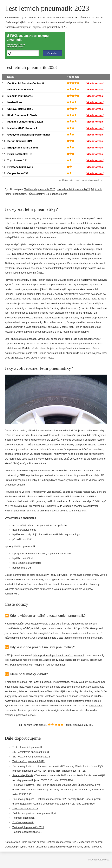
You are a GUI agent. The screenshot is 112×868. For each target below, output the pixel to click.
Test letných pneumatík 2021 (28, 827)
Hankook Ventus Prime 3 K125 (25, 122)
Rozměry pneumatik (23, 818)
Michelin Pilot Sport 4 (20, 96)
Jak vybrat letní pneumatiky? (73, 189)
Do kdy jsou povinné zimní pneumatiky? (34, 813)
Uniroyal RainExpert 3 (20, 109)
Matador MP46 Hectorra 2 (22, 128)
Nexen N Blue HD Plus (20, 90)
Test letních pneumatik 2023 (40, 189)
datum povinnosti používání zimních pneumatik (58, 655)
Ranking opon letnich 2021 (27, 832)
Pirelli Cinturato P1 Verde (22, 115)
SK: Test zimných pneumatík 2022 (31, 757)
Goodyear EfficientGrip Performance (29, 135)
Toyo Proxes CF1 (17, 160)
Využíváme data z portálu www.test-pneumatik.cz (80, 180)
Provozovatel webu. (99, 860)
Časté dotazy (36, 194)
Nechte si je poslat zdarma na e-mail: (16, 46)
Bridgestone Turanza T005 (23, 148)
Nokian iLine (15, 102)
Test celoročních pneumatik (27, 747)
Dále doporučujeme (56, 194)
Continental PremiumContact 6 (26, 83)
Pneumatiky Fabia (22, 766)
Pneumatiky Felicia (23, 775)
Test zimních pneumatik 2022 (29, 761)
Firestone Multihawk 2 (20, 167)
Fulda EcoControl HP (20, 154)
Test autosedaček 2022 (25, 808)
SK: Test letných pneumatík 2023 (31, 752)
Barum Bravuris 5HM (20, 141)
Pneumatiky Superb (23, 799)
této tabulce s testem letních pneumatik (80, 638)
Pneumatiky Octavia (23, 785)
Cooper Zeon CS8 (18, 173)
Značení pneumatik (23, 822)
